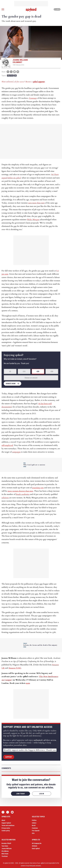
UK (15, 76)
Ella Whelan (5, 851)
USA (33, 833)
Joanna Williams (7, 849)
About (3, 820)
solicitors (5, 498)
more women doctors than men (20, 491)
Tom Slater (5, 846)
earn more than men (36, 203)
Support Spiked (6, 823)
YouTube (12, 812)
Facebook (3, 812)
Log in (57, 9)
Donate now (11, 384)
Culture (34, 823)
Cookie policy (6, 831)
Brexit (34, 825)
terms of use (36, 863)
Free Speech (36, 831)
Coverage (33, 98)
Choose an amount (31, 378)
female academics (23, 494)
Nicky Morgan (33, 220)
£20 (38, 371)
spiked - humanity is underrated (31, 10)
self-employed (7, 445)
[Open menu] (3, 9)
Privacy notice (6, 828)
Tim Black (5, 856)
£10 (24, 371)
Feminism (35, 828)
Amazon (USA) (15, 668)
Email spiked (36, 849)
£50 (52, 371)
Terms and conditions (8, 825)
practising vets (38, 488)
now (28, 683)
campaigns (16, 452)
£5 (10, 371)
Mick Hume (5, 854)
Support (9, 757)
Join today (20, 794)
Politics (10, 76)
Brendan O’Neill (6, 843)
